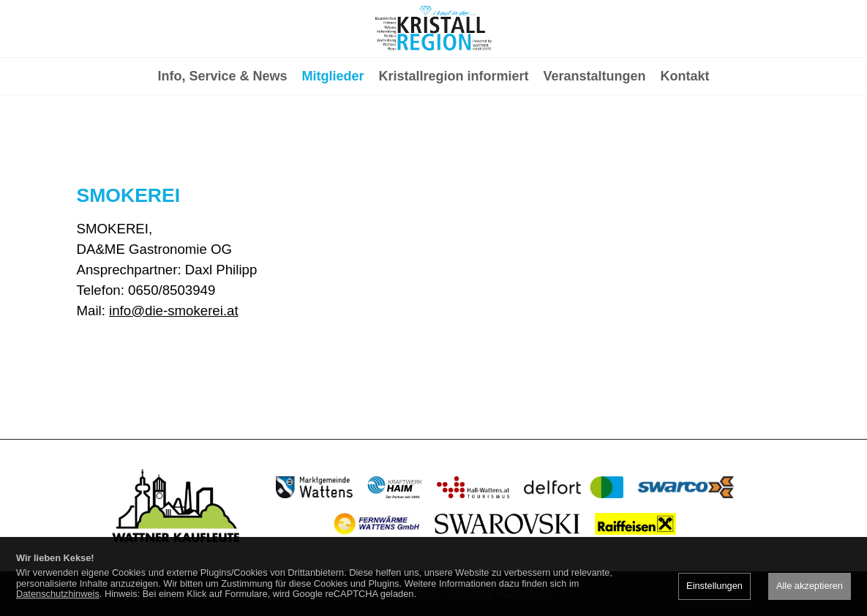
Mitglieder (333, 136)
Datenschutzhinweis (58, 594)
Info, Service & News (222, 136)
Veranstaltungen (595, 136)
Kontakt (685, 136)
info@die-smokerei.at (174, 311)
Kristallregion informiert (454, 136)
